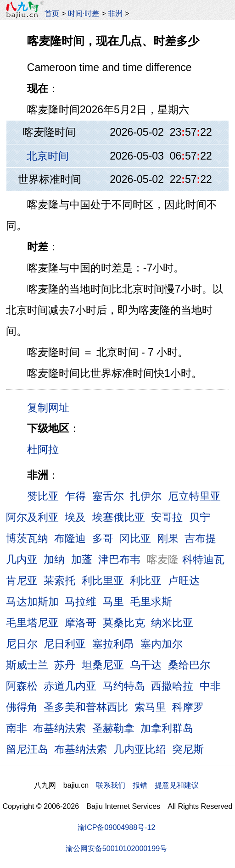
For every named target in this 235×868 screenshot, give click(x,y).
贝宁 (200, 517)
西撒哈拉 (172, 686)
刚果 (168, 538)
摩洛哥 (81, 623)
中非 (210, 686)
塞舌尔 (108, 496)
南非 (17, 728)
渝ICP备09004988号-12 (117, 827)
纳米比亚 (172, 623)
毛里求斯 (151, 602)
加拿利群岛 (167, 728)
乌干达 (146, 665)
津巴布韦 (119, 559)
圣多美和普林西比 (86, 707)
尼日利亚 (65, 644)
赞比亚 (43, 496)
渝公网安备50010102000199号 (116, 848)
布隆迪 (70, 538)
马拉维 (81, 602)
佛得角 (22, 707)
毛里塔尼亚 (32, 623)
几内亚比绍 (140, 749)
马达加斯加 (32, 602)
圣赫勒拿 (113, 728)
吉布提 (200, 538)
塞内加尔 (162, 644)
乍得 (75, 496)
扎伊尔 (146, 496)
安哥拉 (167, 517)
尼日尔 (22, 644)
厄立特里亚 (194, 496)
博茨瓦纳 (27, 538)
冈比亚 (135, 538)
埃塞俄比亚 (119, 517)
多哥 (103, 538)
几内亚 (22, 559)
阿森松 (22, 686)
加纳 (54, 559)
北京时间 (48, 156)
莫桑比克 (124, 623)
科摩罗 (188, 707)
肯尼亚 (22, 581)
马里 (113, 602)
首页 (52, 13)
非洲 (115, 13)
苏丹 (65, 665)
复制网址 (51, 407)
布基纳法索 (59, 728)
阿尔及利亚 (32, 517)
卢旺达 (184, 581)
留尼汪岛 (27, 749)
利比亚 (146, 581)
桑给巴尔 (189, 665)
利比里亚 (103, 581)
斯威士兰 (27, 665)
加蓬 (82, 559)
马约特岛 (124, 686)
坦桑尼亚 (103, 665)
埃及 (75, 517)
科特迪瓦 (203, 559)
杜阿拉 (43, 449)
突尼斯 (188, 749)
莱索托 (59, 581)
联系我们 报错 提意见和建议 (147, 785)
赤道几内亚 (70, 686)
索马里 (150, 707)
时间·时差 (84, 13)
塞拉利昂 (113, 644)
